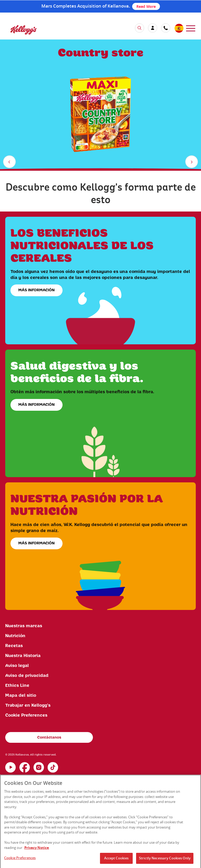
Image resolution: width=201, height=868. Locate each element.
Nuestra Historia (23, 656)
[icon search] (139, 28)
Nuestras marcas (24, 626)
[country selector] (179, 28)
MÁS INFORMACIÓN (37, 290)
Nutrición (15, 636)
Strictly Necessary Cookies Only (165, 859)
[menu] (191, 28)
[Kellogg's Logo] (18, 32)
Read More (146, 6)
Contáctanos (49, 738)
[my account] (153, 28)
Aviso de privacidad (27, 676)
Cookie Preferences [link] (26, 715)
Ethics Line (17, 686)
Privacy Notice (37, 849)
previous (10, 163)
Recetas (14, 646)
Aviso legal (17, 666)
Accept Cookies (116, 859)
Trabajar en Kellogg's (28, 705)
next (192, 163)
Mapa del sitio (21, 695)
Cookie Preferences (20, 859)
